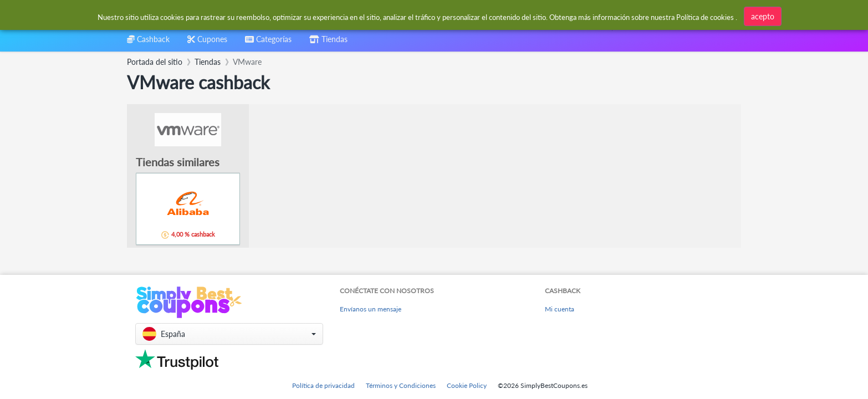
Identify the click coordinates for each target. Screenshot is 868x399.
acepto (763, 16)
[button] (229, 334)
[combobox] (268, 43)
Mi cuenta (560, 309)
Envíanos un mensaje (371, 309)
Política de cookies (705, 17)
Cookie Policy (467, 385)
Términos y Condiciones (401, 385)
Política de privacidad (323, 385)
